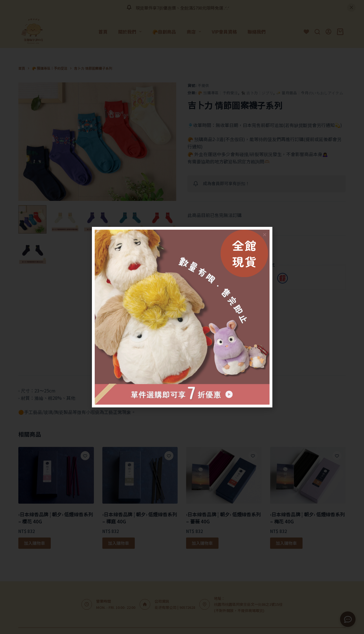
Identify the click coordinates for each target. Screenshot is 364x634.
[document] (182, 317)
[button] (265, 235)
